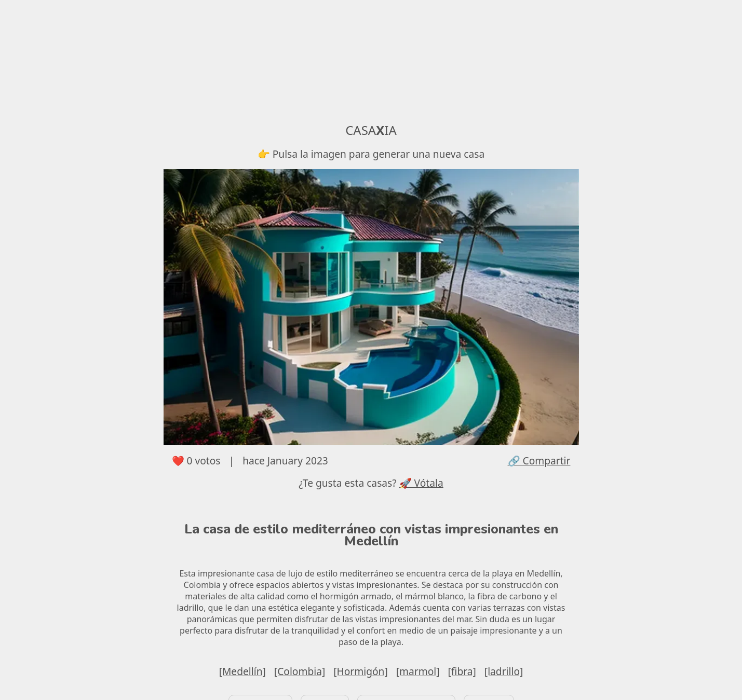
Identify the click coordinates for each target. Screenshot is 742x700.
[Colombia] (300, 671)
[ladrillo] (504, 671)
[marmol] (418, 671)
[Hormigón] (361, 671)
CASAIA (371, 130)
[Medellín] (242, 671)
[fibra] (462, 671)
